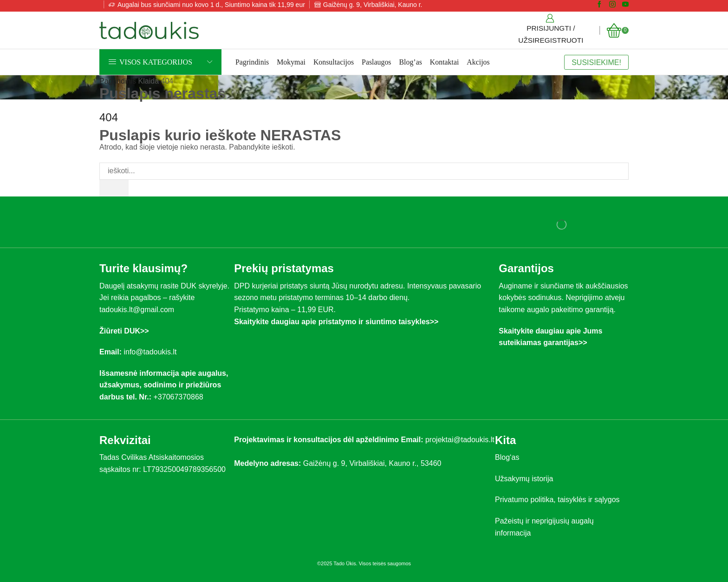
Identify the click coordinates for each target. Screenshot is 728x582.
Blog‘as (507, 458)
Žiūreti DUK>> (124, 331)
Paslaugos (376, 62)
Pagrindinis (252, 62)
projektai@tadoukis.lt (460, 440)
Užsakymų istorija (524, 479)
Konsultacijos (334, 62)
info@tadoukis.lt (150, 352)
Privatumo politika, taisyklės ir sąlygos (557, 500)
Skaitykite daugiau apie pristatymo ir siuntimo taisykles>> (336, 322)
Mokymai (291, 62)
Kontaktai (445, 62)
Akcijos (478, 62)
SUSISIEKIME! (596, 62)
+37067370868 (180, 397)
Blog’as (411, 62)
